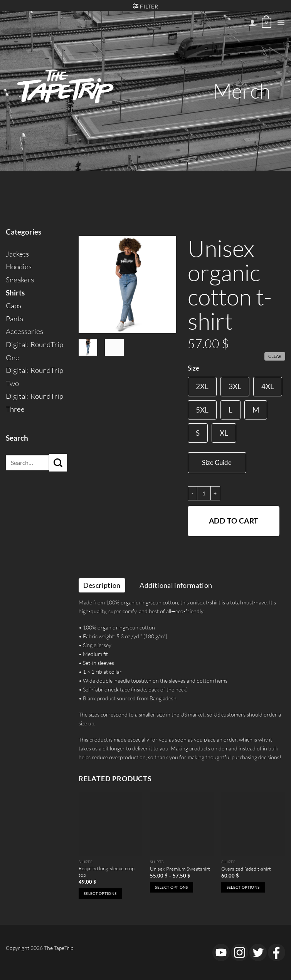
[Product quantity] (204, 493)
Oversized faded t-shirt (246, 869)
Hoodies (19, 267)
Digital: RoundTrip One (34, 351)
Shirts (15, 293)
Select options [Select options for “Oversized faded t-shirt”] (243, 887)
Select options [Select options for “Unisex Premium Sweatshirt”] (171, 887)
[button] (281, 23)
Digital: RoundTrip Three (34, 403)
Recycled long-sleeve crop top (107, 872)
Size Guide (217, 462)
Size (193, 368)
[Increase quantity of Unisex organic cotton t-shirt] (215, 493)
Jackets (17, 254)
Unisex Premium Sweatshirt (180, 869)
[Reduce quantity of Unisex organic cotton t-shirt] (192, 493)
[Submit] (58, 463)
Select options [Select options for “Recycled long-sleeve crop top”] (100, 893)
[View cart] (267, 23)
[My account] (252, 23)
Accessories (24, 331)
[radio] (202, 386)
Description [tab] (102, 585)
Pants (14, 319)
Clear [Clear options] (275, 356)
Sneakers (20, 280)
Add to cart (234, 521)
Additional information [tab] (176, 585)
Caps (13, 305)
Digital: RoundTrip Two (34, 377)
